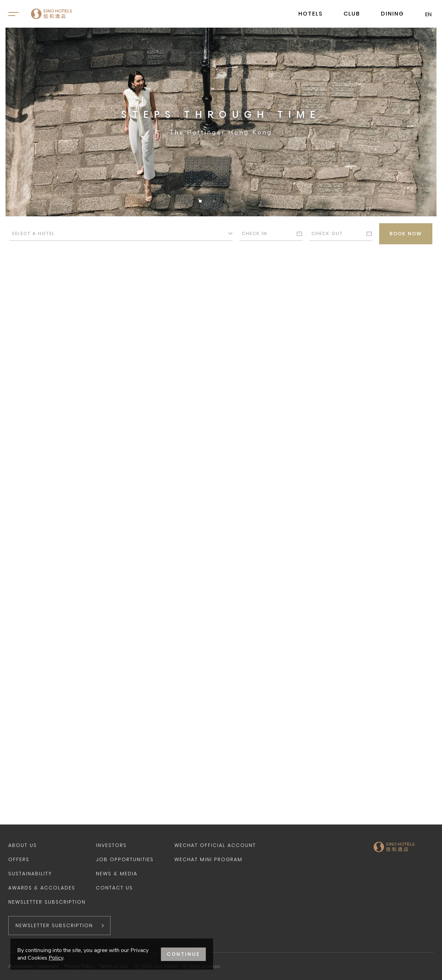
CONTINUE (183, 954)
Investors (111, 845)
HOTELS (311, 14)
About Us (23, 845)
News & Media (117, 874)
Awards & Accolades (42, 888)
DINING (392, 14)
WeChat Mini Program (208, 859)
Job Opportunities (125, 859)
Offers (19, 859)
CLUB (352, 14)
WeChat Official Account (215, 845)
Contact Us (114, 888)
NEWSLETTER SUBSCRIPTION (54, 925)
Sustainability (30, 874)
